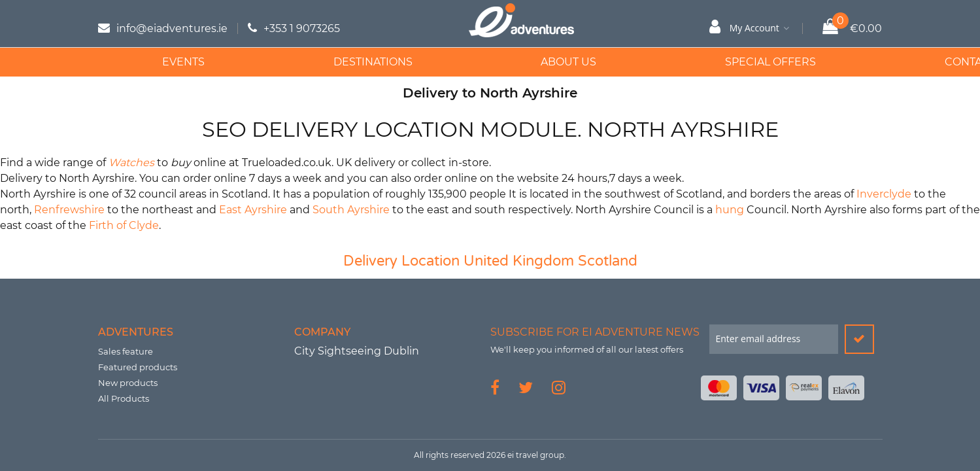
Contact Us (803, 62)
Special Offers (634, 62)
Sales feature (126, 351)
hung (730, 210)
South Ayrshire (351, 210)
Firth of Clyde (124, 225)
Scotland (608, 261)
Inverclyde (884, 194)
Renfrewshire (69, 210)
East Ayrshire (253, 210)
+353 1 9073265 (302, 28)
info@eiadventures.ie (172, 28)
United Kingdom (519, 261)
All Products (124, 398)
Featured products (138, 367)
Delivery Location (401, 261)
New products (128, 383)
